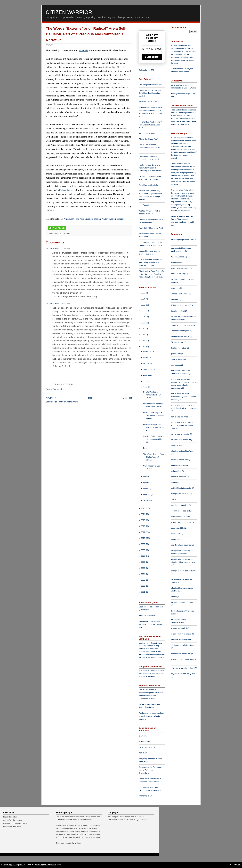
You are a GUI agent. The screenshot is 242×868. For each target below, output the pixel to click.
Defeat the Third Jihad (12, 827)
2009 (143, 544)
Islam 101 (143, 736)
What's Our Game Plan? (149, 139)
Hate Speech (144, 205)
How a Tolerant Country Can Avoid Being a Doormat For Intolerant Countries (150, 263)
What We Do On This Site (149, 102)
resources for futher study (181, 522)
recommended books (180, 511)
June (145, 387)
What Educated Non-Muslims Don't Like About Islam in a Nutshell (150, 93)
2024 (143, 299)
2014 (143, 514)
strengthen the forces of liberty (183, 571)
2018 (143, 335)
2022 (143, 311)
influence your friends (180, 440)
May (145, 476)
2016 (143, 347)
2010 (143, 538)
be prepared (176, 288)
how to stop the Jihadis (180, 417)
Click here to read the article (68, 843)
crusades (175, 299)
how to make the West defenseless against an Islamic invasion (183, 397)
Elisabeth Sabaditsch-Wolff (182, 325)
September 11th (178, 528)
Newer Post (51, 398)
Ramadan (147, 448)
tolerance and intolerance (181, 639)
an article (84, 51)
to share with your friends (181, 634)
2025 (143, 293)
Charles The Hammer (180, 294)
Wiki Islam (143, 753)
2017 (143, 341)
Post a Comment (54, 389)
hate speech (176, 365)
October (147, 363)
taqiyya (175, 184)
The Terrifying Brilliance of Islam (152, 85)
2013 (143, 520)
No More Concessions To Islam (16, 823)
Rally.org (187, 48)
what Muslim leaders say (181, 654)
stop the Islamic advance (181, 545)
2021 (143, 317)
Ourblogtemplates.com (46, 865)
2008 (143, 550)
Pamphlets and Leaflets (148, 185)
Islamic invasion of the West (182, 451)
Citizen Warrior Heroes (12, 820)
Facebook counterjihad (180, 331)
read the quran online (180, 505)
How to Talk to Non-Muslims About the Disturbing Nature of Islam (183, 425)
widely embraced (65, 190)
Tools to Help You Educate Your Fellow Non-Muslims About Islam (151, 125)
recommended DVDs (180, 517)
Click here (151, 677)
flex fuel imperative (179, 348)
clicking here (176, 51)
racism (174, 499)
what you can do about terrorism (184, 659)
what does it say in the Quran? (183, 645)
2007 (143, 556)
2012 (143, 526)
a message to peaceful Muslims (184, 240)
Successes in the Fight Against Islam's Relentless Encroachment (151, 770)
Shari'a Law (176, 534)
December (148, 351)
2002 (143, 586)
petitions (174, 482)
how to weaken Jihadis (180, 434)
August (146, 375)
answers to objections (180, 268)
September (148, 369)
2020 (143, 323)
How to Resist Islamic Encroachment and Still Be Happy (149, 148)
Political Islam (144, 742)
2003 (143, 580)
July (145, 381)
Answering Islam (145, 796)
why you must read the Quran (183, 674)
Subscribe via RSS (147, 70)
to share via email (178, 628)
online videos (176, 471)
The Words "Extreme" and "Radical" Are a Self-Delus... (154, 457)
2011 (143, 532)
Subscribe (152, 57)
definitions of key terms (180, 305)
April (145, 482)
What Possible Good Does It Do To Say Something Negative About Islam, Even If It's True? (152, 274)
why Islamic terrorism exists (182, 668)
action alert (176, 263)
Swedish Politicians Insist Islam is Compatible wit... (153, 439)
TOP (239, 865)
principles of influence (180, 494)
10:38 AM (65, 249)
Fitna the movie (177, 342)
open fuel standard (179, 477)
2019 (143, 329)
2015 (143, 508)
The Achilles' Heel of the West (151, 228)
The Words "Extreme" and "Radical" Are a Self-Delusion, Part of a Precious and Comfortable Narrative (86, 34)
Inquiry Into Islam (10, 817)
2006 (143, 562)
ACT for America (178, 257)
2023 (143, 305)
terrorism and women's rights (182, 602)
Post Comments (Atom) (68, 402)
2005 (143, 568)
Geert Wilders (177, 359)
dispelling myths (178, 311)
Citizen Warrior (69, 12)
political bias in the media (181, 488)
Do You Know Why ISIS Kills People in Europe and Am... (153, 416)
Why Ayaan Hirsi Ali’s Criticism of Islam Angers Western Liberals (94, 219)
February (147, 495)
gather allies (176, 354)
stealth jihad (176, 539)
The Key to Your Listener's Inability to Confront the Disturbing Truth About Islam (150, 168)
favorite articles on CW (180, 336)
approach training (178, 274)
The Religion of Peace (148, 747)
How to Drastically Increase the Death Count (152, 395)
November (148, 357)
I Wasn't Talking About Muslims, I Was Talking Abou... (154, 427)
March (146, 489)
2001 (143, 592)
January (147, 500)
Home (89, 398)
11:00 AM (65, 304)
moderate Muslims (179, 465)
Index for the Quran (147, 616)
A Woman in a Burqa (147, 133)
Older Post (127, 398)
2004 (143, 574)
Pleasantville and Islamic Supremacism (74, 820)
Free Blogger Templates (13, 865)
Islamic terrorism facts (180, 460)
